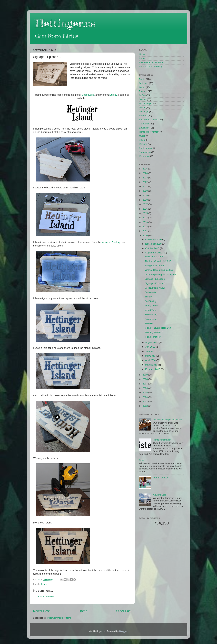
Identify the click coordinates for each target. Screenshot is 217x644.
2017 (145, 204)
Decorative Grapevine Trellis (167, 420)
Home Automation (162, 440)
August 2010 (152, 342)
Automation (145, 152)
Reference (144, 156)
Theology (144, 111)
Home (83, 611)
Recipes (143, 144)
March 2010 (152, 365)
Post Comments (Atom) (59, 618)
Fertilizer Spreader (154, 257)
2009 (145, 375)
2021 (145, 186)
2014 (145, 218)
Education (144, 128)
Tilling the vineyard (154, 266)
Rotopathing (151, 314)
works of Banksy (111, 242)
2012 (145, 227)
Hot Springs (145, 103)
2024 (145, 173)
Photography (146, 148)
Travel (142, 107)
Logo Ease (88, 95)
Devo (142, 460)
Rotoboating (151, 319)
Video (142, 140)
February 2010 (153, 369)
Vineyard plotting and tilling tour (161, 275)
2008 (145, 379)
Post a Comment (46, 596)
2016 (145, 209)
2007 (145, 384)
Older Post (124, 611)
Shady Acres (151, 306)
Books (142, 58)
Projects (143, 91)
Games (143, 99)
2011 (145, 231)
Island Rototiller (153, 337)
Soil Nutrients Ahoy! (155, 288)
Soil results (150, 292)
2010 (145, 236)
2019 (145, 195)
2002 (145, 406)
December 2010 (154, 239)
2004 (145, 397)
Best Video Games (149, 120)
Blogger (123, 631)
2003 (145, 401)
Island (44, 584)
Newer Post (41, 611)
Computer (144, 124)
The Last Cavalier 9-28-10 (158, 261)
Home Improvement (149, 132)
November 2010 (154, 244)
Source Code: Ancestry (151, 66)
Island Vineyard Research (158, 328)
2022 (145, 182)
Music (142, 136)
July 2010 (151, 347)
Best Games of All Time (151, 62)
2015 (145, 213)
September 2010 (154, 253)
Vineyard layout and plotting (159, 270)
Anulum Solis (160, 495)
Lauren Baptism (161, 478)
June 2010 (151, 351)
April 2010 (151, 360)
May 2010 (151, 356)
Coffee (142, 95)
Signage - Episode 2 (155, 279)
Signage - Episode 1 (155, 283)
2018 (145, 200)
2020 (145, 191)
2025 (145, 169)
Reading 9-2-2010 (154, 332)
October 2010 (153, 248)
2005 (145, 393)
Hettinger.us (65, 23)
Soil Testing (151, 301)
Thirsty (148, 297)
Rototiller (149, 323)
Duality (113, 95)
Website (143, 116)
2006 (145, 388)
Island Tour (150, 310)
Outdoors (144, 83)
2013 (145, 222)
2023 (145, 178)
